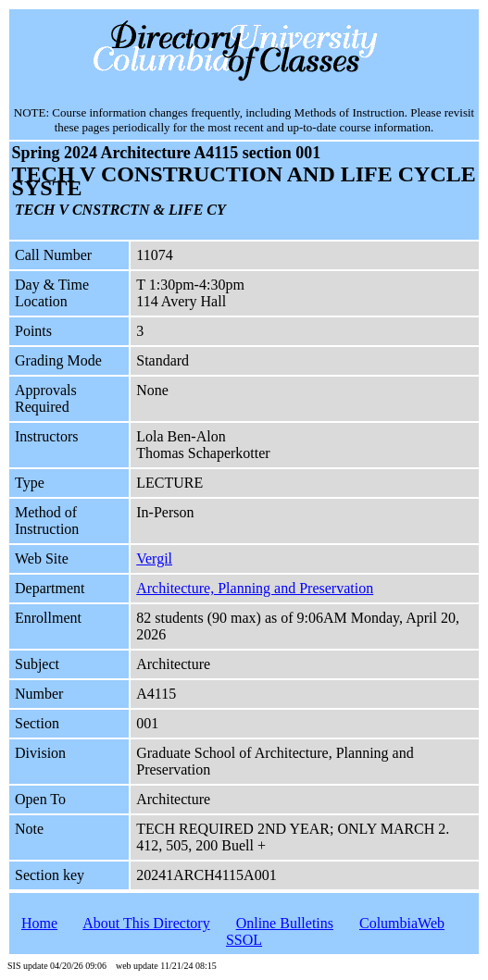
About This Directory (146, 923)
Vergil (154, 558)
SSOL (244, 940)
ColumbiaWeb (402, 923)
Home (39, 923)
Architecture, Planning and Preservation (255, 588)
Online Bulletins (285, 923)
